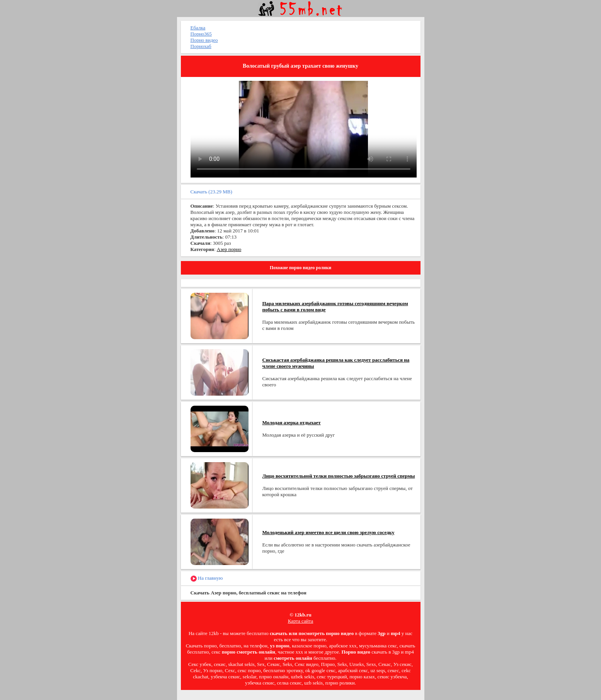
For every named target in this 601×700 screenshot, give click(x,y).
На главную (207, 578)
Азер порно (229, 249)
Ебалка (198, 28)
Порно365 (201, 34)
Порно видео (204, 40)
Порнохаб (201, 46)
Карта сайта (301, 621)
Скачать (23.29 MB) (211, 192)
